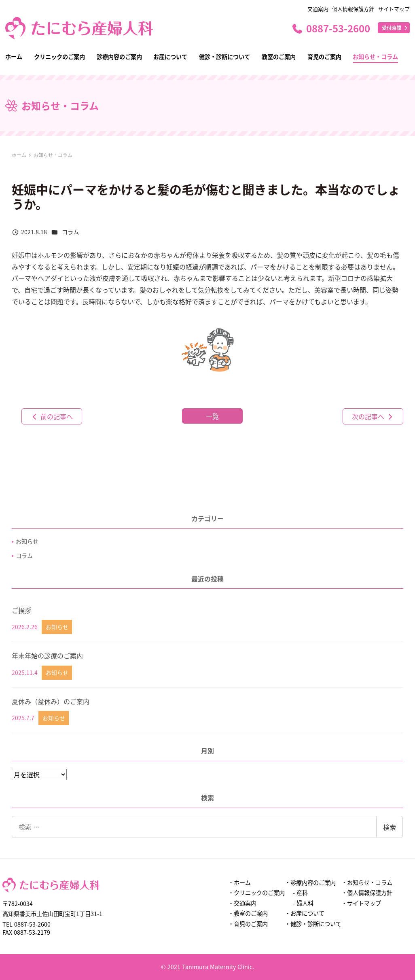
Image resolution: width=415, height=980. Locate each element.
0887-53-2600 (331, 28)
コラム (70, 232)
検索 (390, 827)
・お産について (305, 913)
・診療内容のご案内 (310, 882)
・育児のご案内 (248, 924)
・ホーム (239, 882)
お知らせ (27, 541)
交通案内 (318, 9)
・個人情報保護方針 (367, 893)
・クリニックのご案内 (256, 893)
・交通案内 (242, 903)
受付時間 (395, 28)
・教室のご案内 (248, 913)
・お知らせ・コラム (367, 882)
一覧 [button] (212, 416)
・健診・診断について (313, 924)
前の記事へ (52, 416)
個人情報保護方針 (353, 9)
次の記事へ (373, 416)
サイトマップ (394, 9)
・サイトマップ (361, 903)
